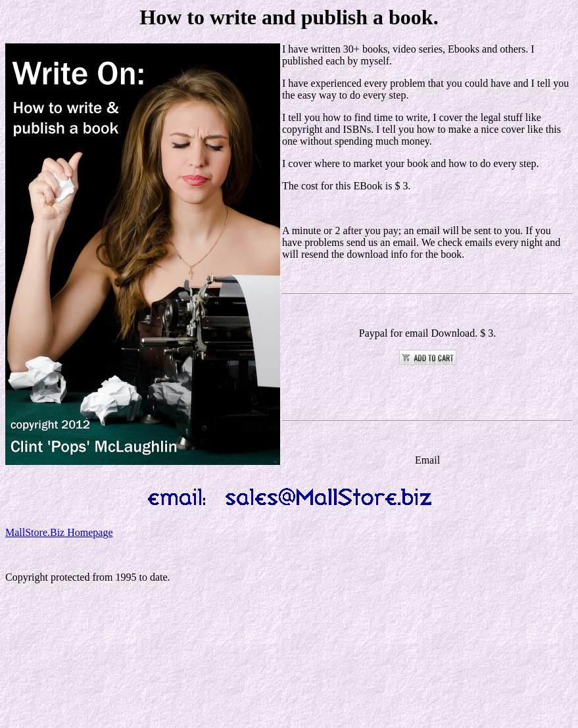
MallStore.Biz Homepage (59, 532)
